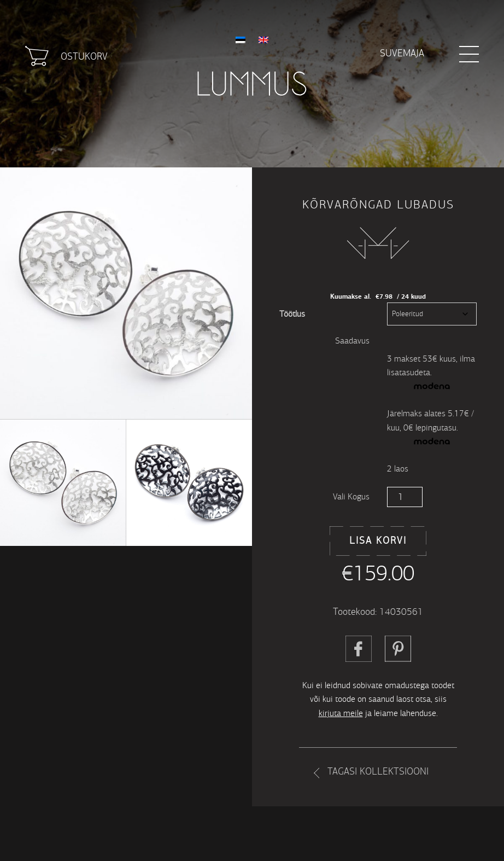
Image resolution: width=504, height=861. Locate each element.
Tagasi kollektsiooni (378, 772)
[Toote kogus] (405, 497)
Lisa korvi (378, 541)
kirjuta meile (341, 713)
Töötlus (292, 314)
